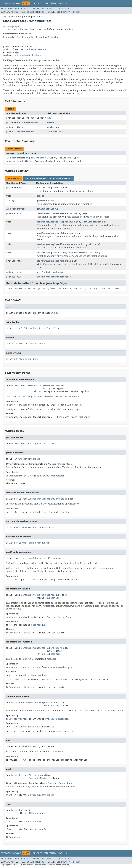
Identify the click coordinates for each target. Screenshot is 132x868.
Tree (39, 3)
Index (60, 3)
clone (9, 288)
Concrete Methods (61, 179)
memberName (54, 127)
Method (40, 12)
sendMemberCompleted (49, 244)
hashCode (56, 288)
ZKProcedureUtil (26, 132)
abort (40, 188)
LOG (49, 118)
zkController (55, 132)
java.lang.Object (12, 27)
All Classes (65, 8)
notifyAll (79, 288)
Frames (37, 8)
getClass (43, 288)
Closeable (9, 37)
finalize (30, 288)
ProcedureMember (29, 122)
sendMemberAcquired (48, 233)
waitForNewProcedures (49, 272)
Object (17, 52)
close (40, 196)
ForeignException (93, 222)
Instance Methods (35, 179)
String (20, 127)
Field (23, 12)
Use (34, 3)
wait (103, 288)
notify (67, 288)
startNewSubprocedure (49, 261)
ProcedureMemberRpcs (48, 37)
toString (93, 288)
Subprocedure (67, 222)
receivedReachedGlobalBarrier (54, 213)
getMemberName (45, 201)
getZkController (46, 209)
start (40, 253)
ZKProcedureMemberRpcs (33, 49)
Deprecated (50, 3)
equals (19, 288)
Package (17, 3)
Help (67, 3)
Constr (31, 12)
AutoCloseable (25, 37)
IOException (52, 598)
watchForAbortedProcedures (52, 277)
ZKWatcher (40, 158)
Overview (6, 3)
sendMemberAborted (47, 222)
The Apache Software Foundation (38, 865)
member (51, 122)
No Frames (48, 8)
